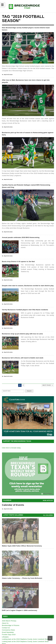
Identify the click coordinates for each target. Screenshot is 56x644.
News (4, 612)
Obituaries (6, 615)
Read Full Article (7, 75)
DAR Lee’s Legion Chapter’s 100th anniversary (20, 579)
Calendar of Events (13, 474)
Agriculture (6, 622)
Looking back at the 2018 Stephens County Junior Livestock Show (25, 608)
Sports (4, 617)
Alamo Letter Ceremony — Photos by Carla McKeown (22, 547)
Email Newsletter (8, 601)
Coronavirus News (8, 599)
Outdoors (5, 624)
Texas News (6, 619)
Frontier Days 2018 (9, 603)
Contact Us (6, 596)
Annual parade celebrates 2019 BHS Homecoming (21, 237)
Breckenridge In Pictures (11, 594)
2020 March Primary (9, 590)
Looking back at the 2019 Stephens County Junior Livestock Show (25, 610)
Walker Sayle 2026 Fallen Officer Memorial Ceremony (22, 515)
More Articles (48, 469)
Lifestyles (5, 606)
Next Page (48, 385)
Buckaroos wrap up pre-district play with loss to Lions (22, 334)
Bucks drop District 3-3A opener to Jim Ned (18, 262)
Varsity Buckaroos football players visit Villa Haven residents (25, 310)
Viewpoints (6, 626)
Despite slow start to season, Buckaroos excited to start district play (28, 286)
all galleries (48, 484)
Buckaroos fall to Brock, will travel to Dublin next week (23, 358)
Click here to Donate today (11, 448)
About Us (5, 592)
